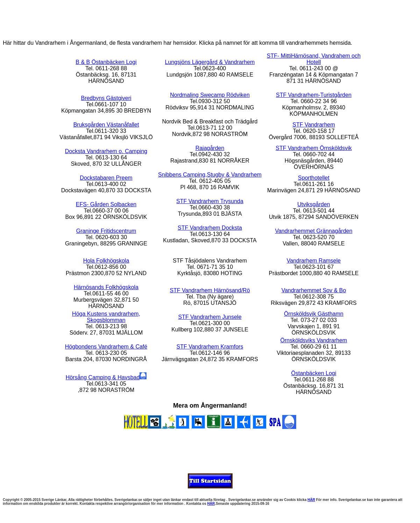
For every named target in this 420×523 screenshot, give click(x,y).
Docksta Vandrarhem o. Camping (106, 151)
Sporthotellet (314, 178)
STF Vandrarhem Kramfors (210, 347)
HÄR (311, 500)
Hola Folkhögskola (106, 261)
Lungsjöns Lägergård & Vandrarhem (210, 62)
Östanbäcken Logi (314, 373)
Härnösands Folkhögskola (106, 287)
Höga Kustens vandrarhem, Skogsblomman (106, 317)
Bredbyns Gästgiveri (106, 98)
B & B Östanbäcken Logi (106, 62)
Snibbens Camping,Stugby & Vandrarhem (210, 175)
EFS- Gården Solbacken (106, 204)
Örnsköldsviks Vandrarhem (314, 340)
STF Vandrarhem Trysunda (210, 201)
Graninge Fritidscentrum (106, 231)
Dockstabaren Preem (106, 178)
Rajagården (210, 148)
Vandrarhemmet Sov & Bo (314, 290)
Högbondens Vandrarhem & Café (106, 347)
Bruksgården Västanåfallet (106, 125)
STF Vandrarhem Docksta (210, 228)
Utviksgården (314, 204)
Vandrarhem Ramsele (314, 261)
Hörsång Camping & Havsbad (106, 377)
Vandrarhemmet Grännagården (314, 231)
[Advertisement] (210, 19)
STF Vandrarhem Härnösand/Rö (210, 290)
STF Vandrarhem (314, 125)
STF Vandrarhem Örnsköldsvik (314, 148)
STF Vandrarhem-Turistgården (314, 95)
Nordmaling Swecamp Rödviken (210, 95)
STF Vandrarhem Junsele (210, 317)
